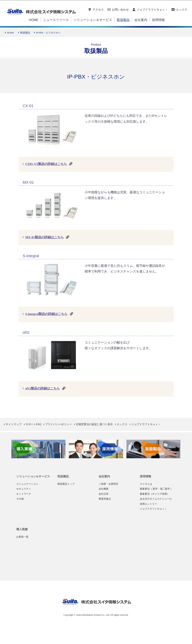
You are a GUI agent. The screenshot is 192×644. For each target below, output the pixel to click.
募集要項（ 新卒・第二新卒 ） (156, 489)
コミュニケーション (27, 484)
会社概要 (104, 489)
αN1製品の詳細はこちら (42, 388)
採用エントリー (148, 504)
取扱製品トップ (66, 484)
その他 (20, 499)
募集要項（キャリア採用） (155, 494)
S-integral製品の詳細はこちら (46, 314)
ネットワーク (24, 494)
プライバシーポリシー (58, 424)
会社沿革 (104, 494)
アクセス (98, 10)
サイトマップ (14, 424)
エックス (182, 10)
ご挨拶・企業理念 (108, 484)
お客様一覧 (22, 537)
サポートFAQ (33, 424)
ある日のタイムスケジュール (156, 499)
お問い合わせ (120, 10)
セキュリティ (24, 489)
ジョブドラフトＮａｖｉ (152, 10)
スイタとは (146, 484)
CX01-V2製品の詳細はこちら (46, 164)
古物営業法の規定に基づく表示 (94, 424)
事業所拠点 (105, 499)
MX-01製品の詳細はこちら (44, 237)
